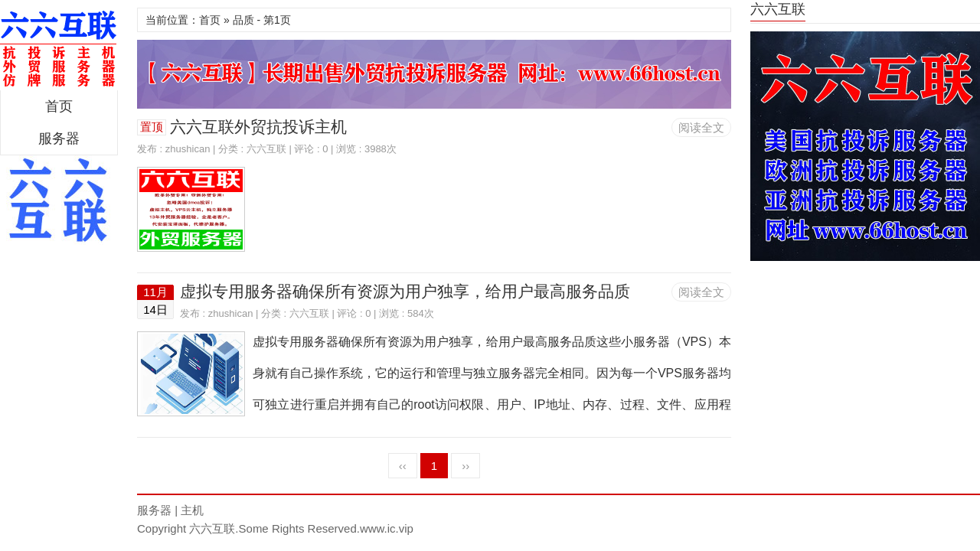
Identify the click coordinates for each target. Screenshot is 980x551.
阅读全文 (701, 127)
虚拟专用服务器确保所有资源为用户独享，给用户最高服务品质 (405, 291)
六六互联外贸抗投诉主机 (258, 127)
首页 (59, 106)
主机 (192, 510)
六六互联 (266, 149)
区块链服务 (59, 49)
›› (465, 466)
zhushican (188, 149)
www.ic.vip (387, 528)
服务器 (59, 139)
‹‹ (403, 466)
